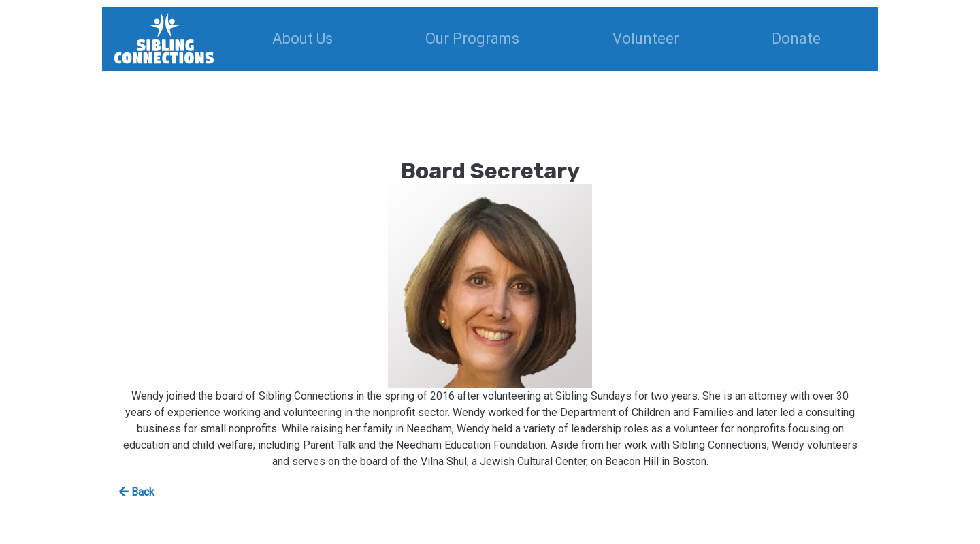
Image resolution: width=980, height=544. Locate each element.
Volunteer (646, 38)
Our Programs (472, 38)
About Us (303, 38)
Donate (796, 38)
